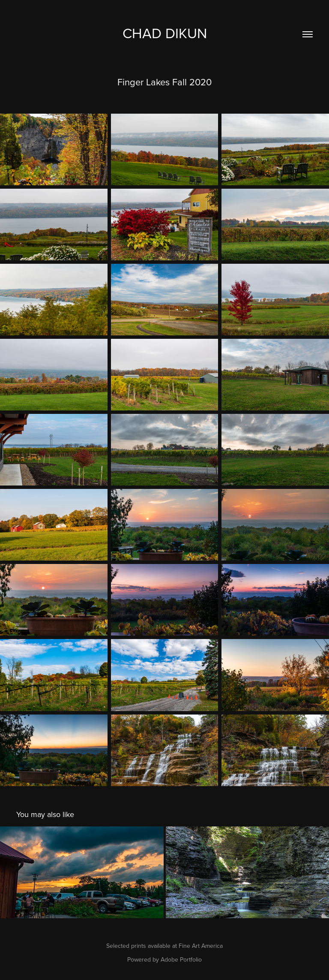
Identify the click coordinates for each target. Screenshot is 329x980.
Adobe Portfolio (181, 959)
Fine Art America (201, 946)
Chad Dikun (165, 33)
